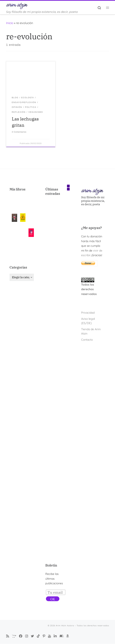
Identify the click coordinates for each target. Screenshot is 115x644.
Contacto (87, 340)
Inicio (10, 23)
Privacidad (88, 313)
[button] (68, 186)
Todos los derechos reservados (89, 289)
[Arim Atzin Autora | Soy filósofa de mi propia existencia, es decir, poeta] (17, 6)
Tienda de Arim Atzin (91, 331)
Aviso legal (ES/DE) (88, 321)
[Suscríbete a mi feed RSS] (8, 636)
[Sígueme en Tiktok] (38, 636)
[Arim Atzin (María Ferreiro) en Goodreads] (61, 636)
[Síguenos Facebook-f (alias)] (21, 636)
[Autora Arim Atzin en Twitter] (32, 636)
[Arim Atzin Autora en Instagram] (27, 636)
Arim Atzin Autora (65, 626)
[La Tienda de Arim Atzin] (14, 636)
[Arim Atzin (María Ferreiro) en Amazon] (68, 636)
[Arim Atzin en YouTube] (49, 636)
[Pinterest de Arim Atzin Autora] (44, 636)
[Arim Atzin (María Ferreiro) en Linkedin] (55, 636)
